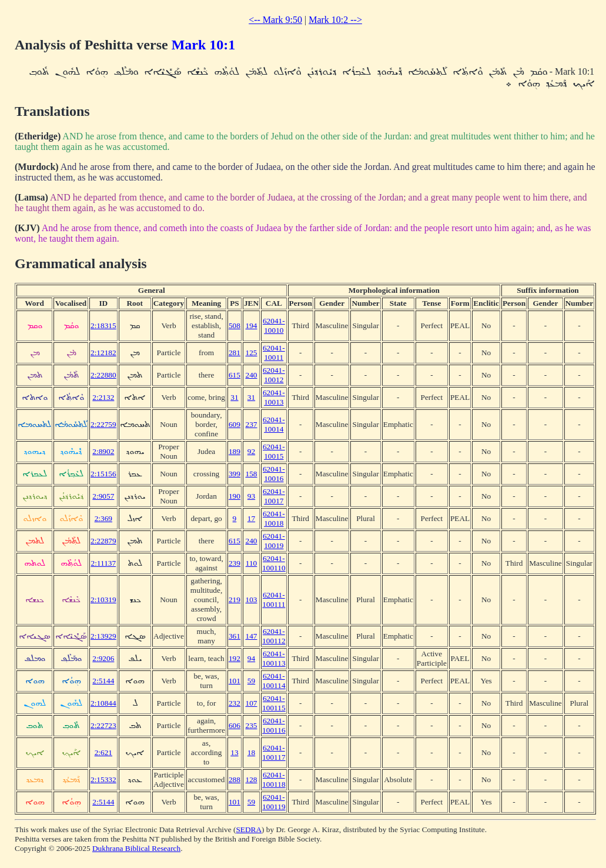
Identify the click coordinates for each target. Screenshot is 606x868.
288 (235, 779)
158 (252, 474)
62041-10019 (274, 541)
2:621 (103, 752)
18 (251, 752)
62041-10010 (274, 325)
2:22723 (103, 725)
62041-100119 (274, 802)
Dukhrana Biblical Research (136, 848)
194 (252, 325)
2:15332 (103, 779)
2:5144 (103, 681)
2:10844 (103, 703)
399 (235, 474)
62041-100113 (274, 658)
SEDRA (249, 829)
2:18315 (103, 325)
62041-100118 (274, 779)
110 (252, 563)
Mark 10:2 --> (335, 20)
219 (235, 600)
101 (235, 681)
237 (252, 424)
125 (252, 353)
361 (235, 636)
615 (235, 375)
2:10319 (103, 600)
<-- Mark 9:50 (275, 20)
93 (251, 496)
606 (235, 725)
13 (234, 752)
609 (235, 424)
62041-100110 (274, 563)
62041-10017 (274, 496)
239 (235, 563)
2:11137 (103, 563)
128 (252, 779)
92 (251, 451)
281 (235, 353)
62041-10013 (274, 397)
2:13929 (103, 636)
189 (235, 451)
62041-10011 (274, 353)
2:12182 (103, 353)
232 (235, 703)
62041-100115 (274, 703)
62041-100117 (274, 752)
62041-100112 (274, 636)
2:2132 (103, 397)
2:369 (103, 518)
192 (235, 658)
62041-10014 (274, 424)
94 (251, 658)
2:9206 (103, 658)
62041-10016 (274, 474)
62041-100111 (274, 600)
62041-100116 (274, 725)
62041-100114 (274, 681)
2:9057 (103, 496)
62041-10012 (274, 375)
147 (252, 636)
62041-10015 (274, 451)
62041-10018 (274, 518)
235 (252, 725)
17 (251, 518)
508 (235, 325)
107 (252, 703)
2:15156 (103, 474)
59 (251, 681)
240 (252, 375)
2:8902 (103, 451)
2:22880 (103, 375)
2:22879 (103, 541)
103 (252, 600)
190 (235, 496)
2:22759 (103, 424)
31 (234, 397)
